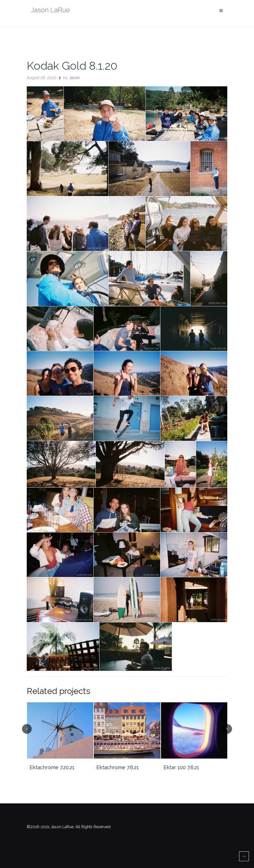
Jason (74, 78)
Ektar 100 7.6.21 (181, 767)
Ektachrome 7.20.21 (52, 767)
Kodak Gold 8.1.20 (72, 66)
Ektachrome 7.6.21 (118, 767)
